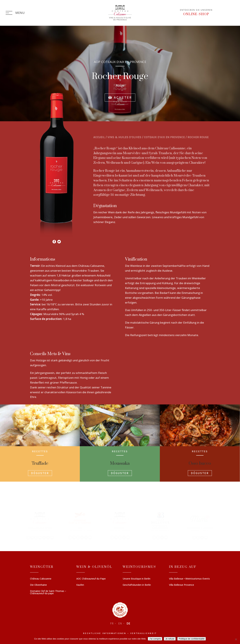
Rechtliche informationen (105, 633)
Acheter (120, 103)
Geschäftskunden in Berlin (137, 585)
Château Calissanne (41, 579)
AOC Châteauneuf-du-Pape (91, 579)
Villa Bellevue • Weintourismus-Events (189, 579)
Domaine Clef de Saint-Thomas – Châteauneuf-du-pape (48, 592)
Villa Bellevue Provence (181, 585)
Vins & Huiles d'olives (124, 137)
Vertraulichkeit (144, 633)
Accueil (99, 137)
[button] (40, 525)
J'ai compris (155, 639)
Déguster (40, 473)
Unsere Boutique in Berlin (136, 579)
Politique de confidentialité (192, 639)
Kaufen (80, 585)
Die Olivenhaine (38, 585)
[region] (120, 525)
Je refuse (170, 639)
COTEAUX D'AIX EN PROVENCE (164, 137)
